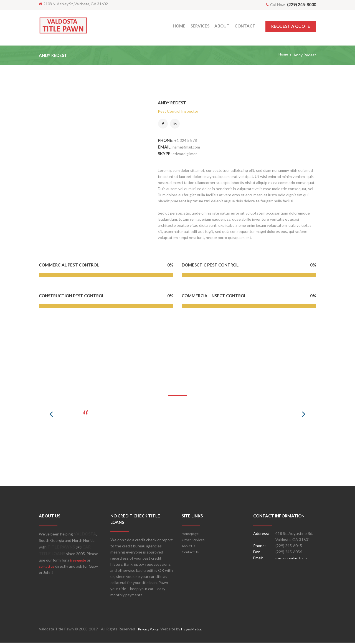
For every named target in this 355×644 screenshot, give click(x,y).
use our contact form (294, 559)
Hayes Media (195, 630)
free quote (79, 561)
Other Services (195, 541)
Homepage (191, 535)
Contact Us (192, 553)
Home (283, 55)
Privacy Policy (150, 630)
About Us (190, 547)
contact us (48, 568)
